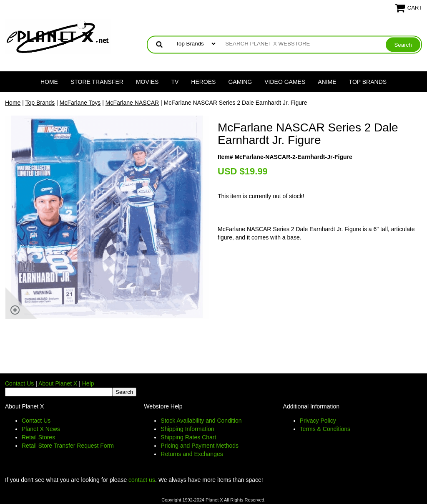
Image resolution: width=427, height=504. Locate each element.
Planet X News (41, 429)
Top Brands (368, 82)
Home (49, 82)
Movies (147, 82)
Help (88, 383)
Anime (327, 82)
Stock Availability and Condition (201, 421)
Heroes (203, 82)
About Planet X (58, 383)
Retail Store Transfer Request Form (68, 446)
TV (175, 82)
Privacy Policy (318, 421)
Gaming (240, 82)
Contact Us (19, 383)
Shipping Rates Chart (188, 437)
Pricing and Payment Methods (200, 446)
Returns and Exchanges (192, 454)
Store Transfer (97, 82)
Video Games (285, 82)
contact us (142, 480)
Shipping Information (187, 429)
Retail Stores (38, 437)
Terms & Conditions (325, 429)
